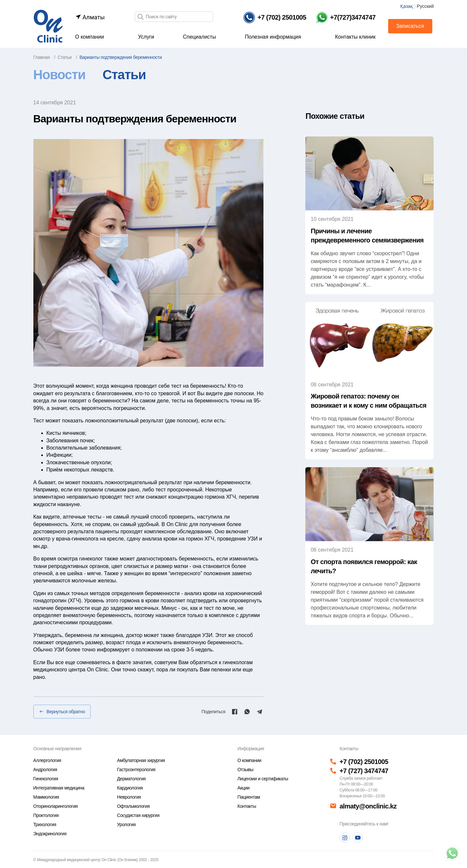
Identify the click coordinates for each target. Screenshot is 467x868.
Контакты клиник (355, 37)
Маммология (46, 797)
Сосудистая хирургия (138, 815)
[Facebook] (235, 712)
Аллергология (47, 760)
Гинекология (46, 779)
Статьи (124, 75)
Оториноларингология (56, 806)
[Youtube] (358, 838)
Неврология (129, 797)
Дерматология (131, 779)
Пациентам (249, 797)
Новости (59, 75)
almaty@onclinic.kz (368, 806)
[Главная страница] (48, 26)
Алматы (90, 17)
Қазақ (407, 6)
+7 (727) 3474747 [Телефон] (364, 771)
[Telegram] (260, 712)
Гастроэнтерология (136, 770)
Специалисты (199, 37)
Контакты (247, 806)
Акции (243, 788)
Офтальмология (134, 806)
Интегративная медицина (59, 788)
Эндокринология (50, 834)
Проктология (46, 815)
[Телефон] (275, 18)
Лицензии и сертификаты (263, 779)
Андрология (45, 770)
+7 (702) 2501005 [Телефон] (364, 762)
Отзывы (245, 770)
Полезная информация (273, 37)
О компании (90, 37)
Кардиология (130, 788)
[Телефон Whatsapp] (346, 18)
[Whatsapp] (247, 712)
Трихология (45, 824)
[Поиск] (140, 17)
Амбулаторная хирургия (141, 760)
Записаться (410, 26)
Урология (126, 824)
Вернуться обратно (62, 712)
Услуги (146, 37)
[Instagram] (345, 838)
